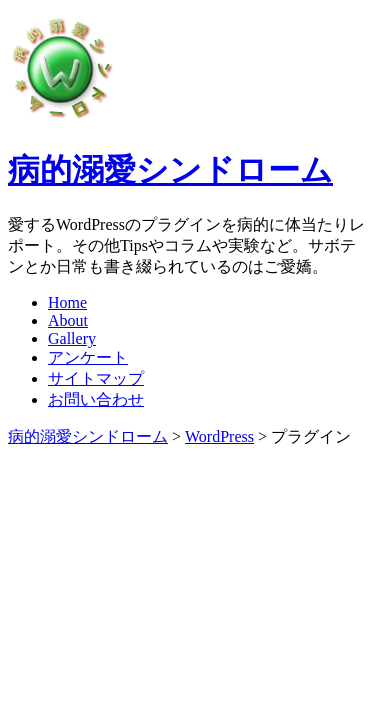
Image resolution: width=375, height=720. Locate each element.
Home (67, 302)
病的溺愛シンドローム (170, 170)
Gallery (72, 338)
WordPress (219, 436)
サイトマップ (96, 378)
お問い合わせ (96, 399)
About (68, 320)
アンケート (88, 357)
